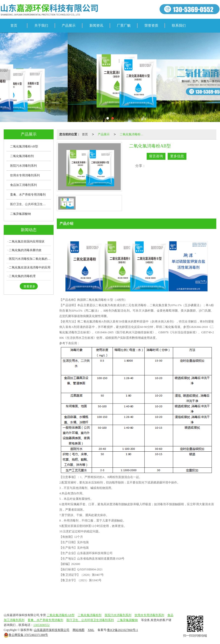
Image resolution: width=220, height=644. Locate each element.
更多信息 (177, 156)
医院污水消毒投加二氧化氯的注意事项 (30, 259)
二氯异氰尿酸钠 (20, 214)
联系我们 (179, 26)
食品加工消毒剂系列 (23, 185)
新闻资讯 (96, 26)
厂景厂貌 (124, 26)
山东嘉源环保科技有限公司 (52, 630)
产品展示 (69, 26)
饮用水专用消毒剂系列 (25, 175)
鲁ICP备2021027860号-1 (123, 630)
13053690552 (41, 625)
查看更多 (29, 286)
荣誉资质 (151, 26)
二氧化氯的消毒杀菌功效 (25, 250)
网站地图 (79, 630)
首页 (14, 26)
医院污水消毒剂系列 (23, 166)
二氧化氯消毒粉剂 (22, 156)
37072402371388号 (26, 635)
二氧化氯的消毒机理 (22, 276)
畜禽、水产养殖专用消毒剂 (28, 195)
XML (91, 630)
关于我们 (41, 26)
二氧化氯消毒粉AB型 (133, 134)
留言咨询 (156, 156)
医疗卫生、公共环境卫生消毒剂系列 (30, 204)
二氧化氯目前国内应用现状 (27, 241)
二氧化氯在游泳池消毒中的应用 (30, 267)
